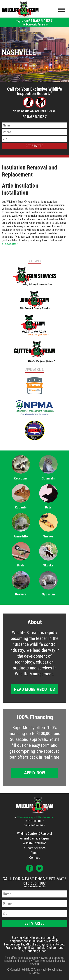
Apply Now (35, 773)
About (34, 853)
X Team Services (35, 848)
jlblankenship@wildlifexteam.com (36, 817)
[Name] (34, 125)
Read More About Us (34, 689)
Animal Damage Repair (35, 838)
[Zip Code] (34, 139)
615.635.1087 (34, 22)
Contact (34, 857)
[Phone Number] (34, 132)
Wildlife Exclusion (35, 843)
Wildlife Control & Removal (34, 833)
